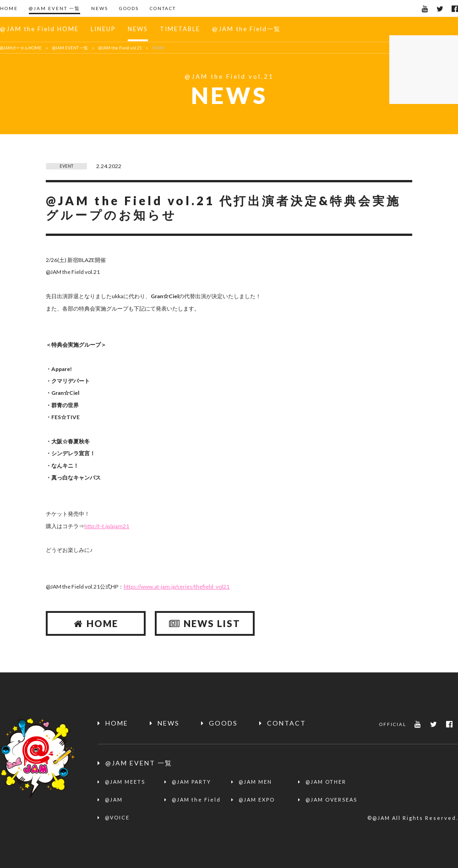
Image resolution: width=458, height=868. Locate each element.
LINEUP (103, 29)
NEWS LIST (205, 623)
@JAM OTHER (326, 782)
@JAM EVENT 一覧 (55, 8)
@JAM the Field (196, 800)
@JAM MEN (255, 782)
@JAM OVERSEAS (331, 800)
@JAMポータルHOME (21, 48)
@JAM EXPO (257, 800)
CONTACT (163, 8)
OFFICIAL (393, 724)
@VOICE (117, 817)
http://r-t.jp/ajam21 (107, 526)
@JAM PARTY (191, 782)
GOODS (129, 8)
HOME (9, 8)
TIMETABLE (180, 29)
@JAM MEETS (125, 782)
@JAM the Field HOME (39, 29)
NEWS (100, 8)
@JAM (114, 800)
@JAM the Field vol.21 (120, 48)
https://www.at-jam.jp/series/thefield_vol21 (177, 587)
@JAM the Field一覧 (246, 29)
